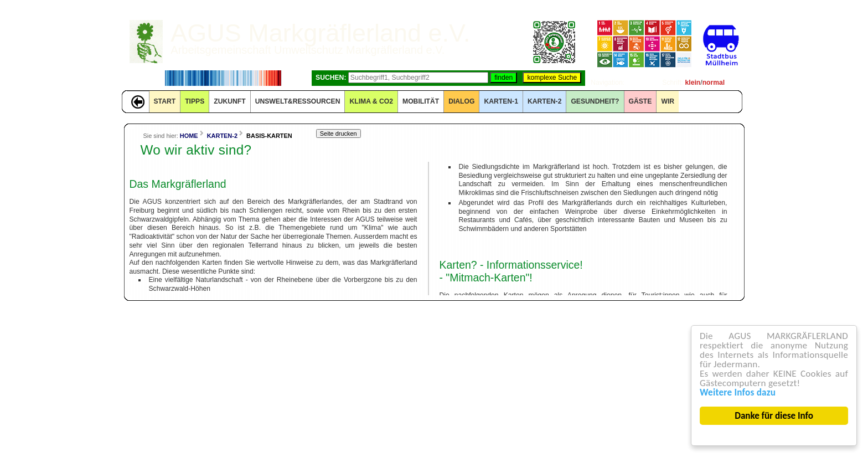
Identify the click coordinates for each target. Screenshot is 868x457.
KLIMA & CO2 (371, 101)
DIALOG (461, 101)
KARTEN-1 (501, 101)
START (165, 101)
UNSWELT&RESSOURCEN (298, 101)
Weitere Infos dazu (738, 392)
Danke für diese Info (774, 416)
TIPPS (195, 101)
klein (693, 83)
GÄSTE (640, 101)
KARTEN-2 (544, 101)
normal (714, 83)
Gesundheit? (595, 101)
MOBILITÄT (421, 101)
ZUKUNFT (229, 101)
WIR (668, 101)
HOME (189, 136)
